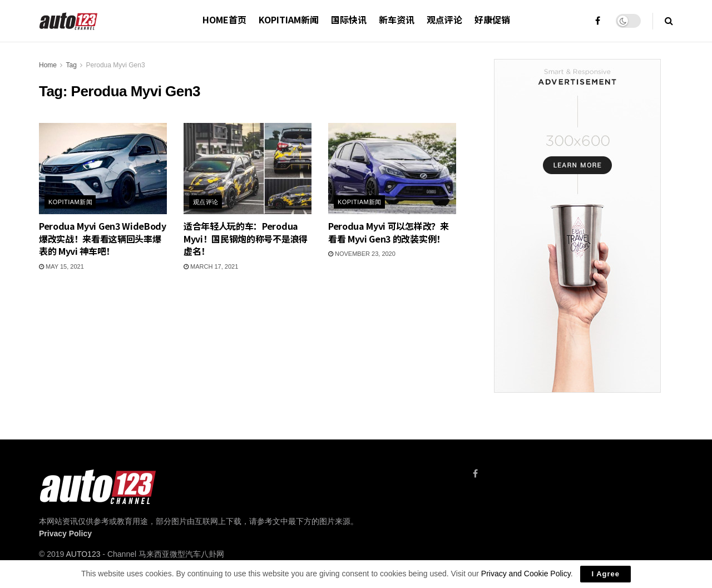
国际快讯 (349, 19)
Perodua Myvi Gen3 (116, 65)
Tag (71, 65)
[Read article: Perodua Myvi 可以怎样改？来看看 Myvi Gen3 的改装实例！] (392, 169)
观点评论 (444, 19)
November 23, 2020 (362, 254)
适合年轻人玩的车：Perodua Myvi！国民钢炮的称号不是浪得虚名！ (246, 238)
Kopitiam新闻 (289, 19)
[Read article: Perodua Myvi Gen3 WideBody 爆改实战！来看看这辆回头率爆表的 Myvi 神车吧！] (103, 169)
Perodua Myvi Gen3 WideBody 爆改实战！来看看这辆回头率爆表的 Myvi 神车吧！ (103, 238)
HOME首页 (224, 19)
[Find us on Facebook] (475, 474)
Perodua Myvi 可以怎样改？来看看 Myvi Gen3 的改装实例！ (389, 232)
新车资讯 (397, 19)
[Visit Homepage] (69, 21)
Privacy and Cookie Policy (526, 574)
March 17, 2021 (211, 266)
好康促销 (492, 19)
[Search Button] (669, 21)
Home (48, 65)
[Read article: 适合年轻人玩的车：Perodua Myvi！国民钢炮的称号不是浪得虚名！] (248, 169)
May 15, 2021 (61, 266)
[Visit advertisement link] (577, 226)
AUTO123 (83, 554)
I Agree (605, 574)
